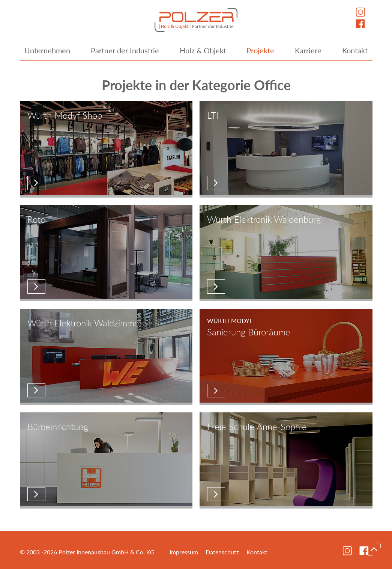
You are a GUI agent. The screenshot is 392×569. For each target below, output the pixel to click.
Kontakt (355, 50)
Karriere (308, 50)
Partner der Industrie (125, 50)
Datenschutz (222, 552)
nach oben (374, 549)
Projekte (260, 50)
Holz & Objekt (203, 50)
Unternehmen (47, 50)
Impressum (184, 552)
